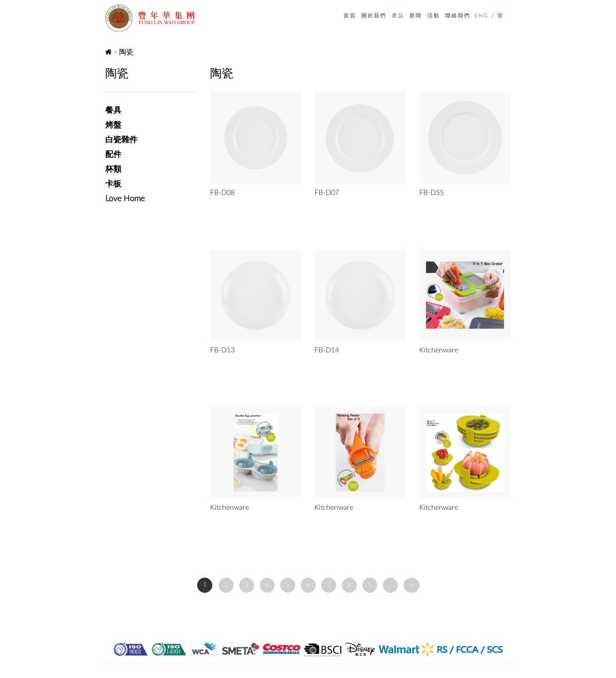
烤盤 (113, 125)
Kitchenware (439, 350)
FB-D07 (327, 193)
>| (411, 585)
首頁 (350, 15)
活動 (434, 15)
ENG (482, 16)
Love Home (125, 199)
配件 (113, 155)
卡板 (113, 184)
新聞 (416, 15)
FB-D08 (222, 193)
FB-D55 (432, 193)
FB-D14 (327, 350)
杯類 (113, 169)
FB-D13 (222, 350)
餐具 (113, 111)
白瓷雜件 (121, 140)
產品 (398, 15)
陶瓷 (126, 52)
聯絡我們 (458, 15)
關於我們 (374, 15)
